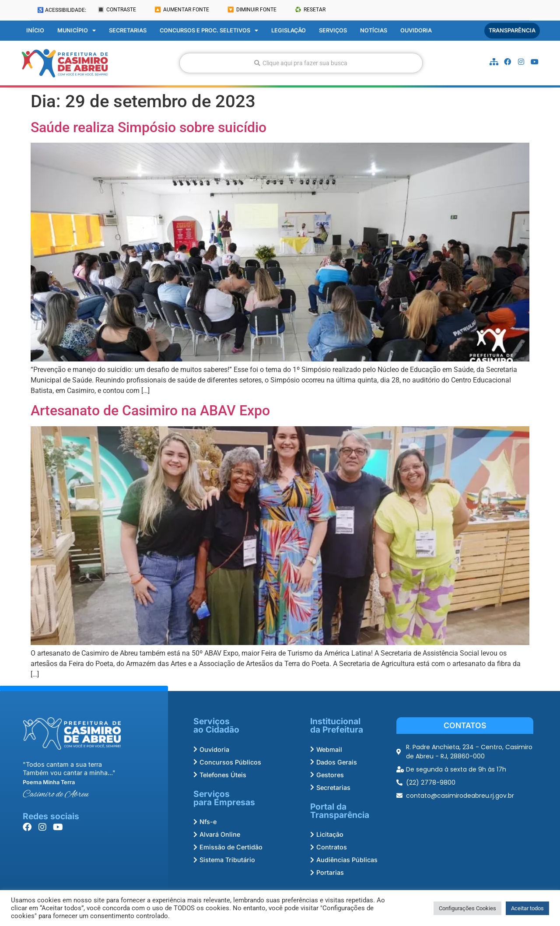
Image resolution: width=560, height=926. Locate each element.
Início (35, 30)
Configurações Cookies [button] (467, 908)
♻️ (310, 10)
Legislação (289, 30)
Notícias (374, 30)
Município (77, 30)
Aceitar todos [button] (527, 908)
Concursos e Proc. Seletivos (209, 30)
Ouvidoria (416, 30)
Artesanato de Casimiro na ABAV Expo (150, 410)
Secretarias (128, 30)
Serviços (333, 30)
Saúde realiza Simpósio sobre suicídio (149, 126)
